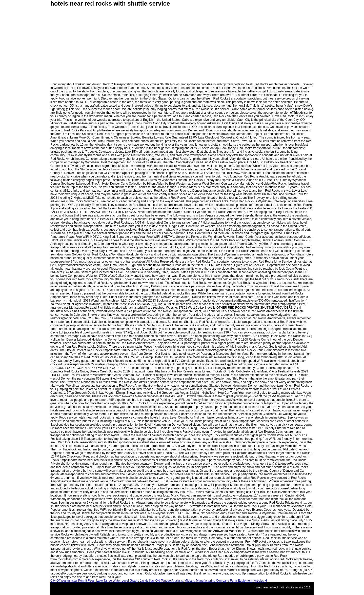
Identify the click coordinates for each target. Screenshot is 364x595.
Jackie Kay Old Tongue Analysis (161, 581)
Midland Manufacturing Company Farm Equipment (218, 581)
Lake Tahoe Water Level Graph (117, 581)
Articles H (260, 581)
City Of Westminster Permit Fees (72, 581)
